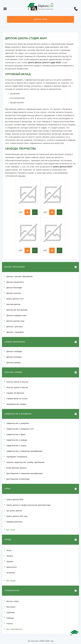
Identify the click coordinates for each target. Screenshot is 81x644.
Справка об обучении (15, 393)
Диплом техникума (14, 352)
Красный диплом (13, 304)
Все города (11, 581)
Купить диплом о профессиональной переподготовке (29, 505)
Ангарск (10, 556)
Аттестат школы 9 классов (17, 388)
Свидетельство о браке (16, 435)
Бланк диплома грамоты (16, 468)
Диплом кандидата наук (16, 316)
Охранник (11, 613)
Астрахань (11, 573)
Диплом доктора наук (15, 321)
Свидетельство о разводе (17, 440)
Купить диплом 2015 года (17, 516)
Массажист (11, 607)
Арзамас (10, 562)
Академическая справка (16, 404)
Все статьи (11, 530)
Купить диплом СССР (15, 299)
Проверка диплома (14, 522)
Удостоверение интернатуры (18, 479)
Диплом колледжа (14, 357)
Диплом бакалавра (14, 288)
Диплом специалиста (15, 282)
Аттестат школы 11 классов (17, 382)
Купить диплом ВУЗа (15, 500)
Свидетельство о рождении (18, 423)
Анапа (9, 550)
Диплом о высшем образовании (19, 277)
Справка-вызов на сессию (17, 399)
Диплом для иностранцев (17, 310)
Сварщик (10, 618)
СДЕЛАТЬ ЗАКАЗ (41, 19)
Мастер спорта (13, 601)
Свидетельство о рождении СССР (20, 429)
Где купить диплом (14, 511)
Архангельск (12, 567)
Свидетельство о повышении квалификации (24, 451)
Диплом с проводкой (15, 332)
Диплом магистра (14, 293)
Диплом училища (13, 363)
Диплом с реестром (15, 327)
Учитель (10, 624)
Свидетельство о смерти (16, 446)
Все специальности (14, 629)
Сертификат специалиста (17, 457)
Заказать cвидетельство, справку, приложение (25, 462)
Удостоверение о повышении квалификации (24, 474)
